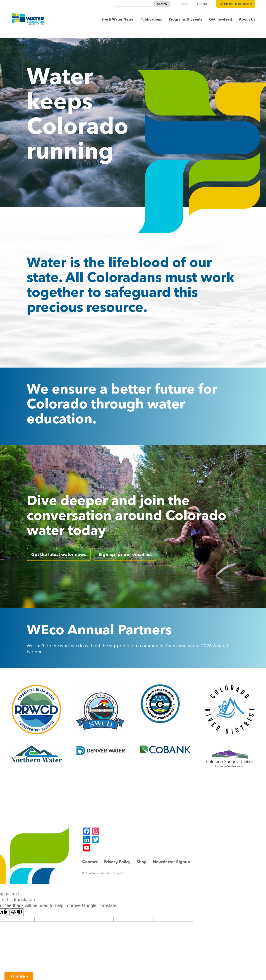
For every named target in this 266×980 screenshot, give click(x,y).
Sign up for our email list (125, 554)
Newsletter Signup (171, 862)
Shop (142, 862)
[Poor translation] (17, 912)
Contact (90, 862)
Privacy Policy (117, 862)
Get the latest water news (59, 554)
